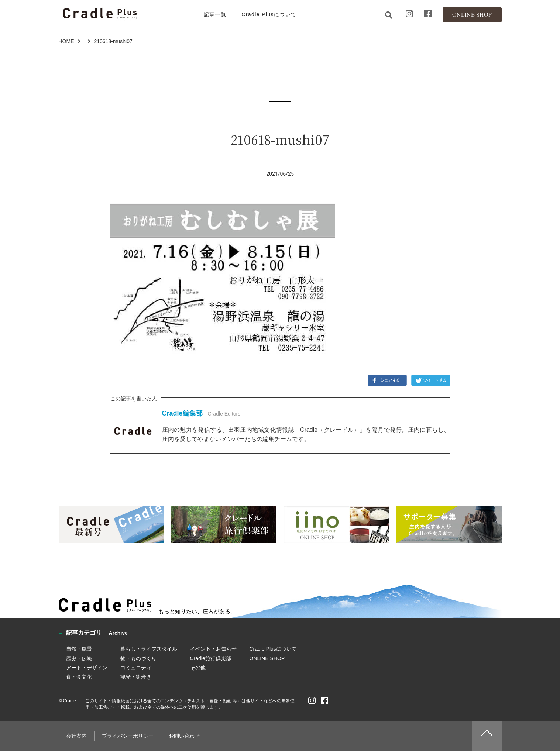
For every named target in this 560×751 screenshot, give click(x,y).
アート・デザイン (87, 668)
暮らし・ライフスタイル (149, 649)
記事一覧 (215, 14)
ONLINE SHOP (267, 658)
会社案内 (76, 736)
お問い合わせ (184, 736)
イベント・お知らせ (213, 649)
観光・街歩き (136, 677)
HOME (66, 41)
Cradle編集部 (182, 413)
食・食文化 (79, 677)
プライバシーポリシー (128, 736)
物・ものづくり (138, 658)
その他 (198, 668)
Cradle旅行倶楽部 (211, 658)
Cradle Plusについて (269, 14)
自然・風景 (79, 649)
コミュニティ (136, 668)
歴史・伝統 (79, 658)
